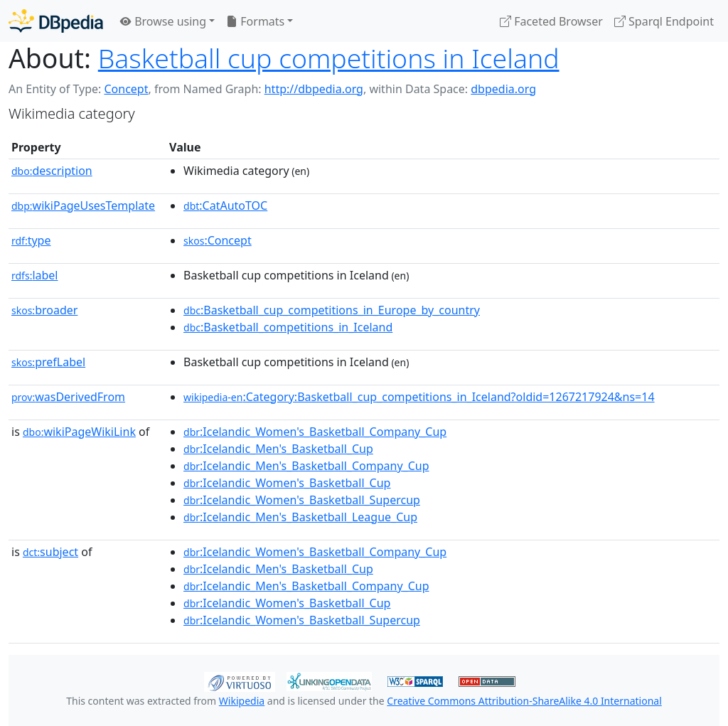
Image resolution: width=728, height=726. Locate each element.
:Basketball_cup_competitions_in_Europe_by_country (332, 310)
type (31, 240)
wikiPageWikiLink (79, 432)
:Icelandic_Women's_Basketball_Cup (287, 483)
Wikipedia (242, 701)
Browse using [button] (163, 21)
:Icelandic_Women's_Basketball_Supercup (302, 500)
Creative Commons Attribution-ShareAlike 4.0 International (524, 701)
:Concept (218, 240)
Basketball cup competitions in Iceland (329, 58)
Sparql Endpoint (664, 21)
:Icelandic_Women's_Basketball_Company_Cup (315, 432)
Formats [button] (255, 21)
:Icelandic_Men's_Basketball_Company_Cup (306, 466)
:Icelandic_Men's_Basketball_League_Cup (300, 517)
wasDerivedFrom (68, 397)
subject (50, 552)
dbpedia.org (503, 89)
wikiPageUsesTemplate (83, 205)
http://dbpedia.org (314, 89)
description (52, 171)
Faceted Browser (551, 21)
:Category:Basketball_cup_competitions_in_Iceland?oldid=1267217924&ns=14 (419, 397)
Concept (126, 89)
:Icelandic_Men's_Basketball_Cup (278, 449)
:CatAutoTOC (225, 205)
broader (44, 310)
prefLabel (48, 362)
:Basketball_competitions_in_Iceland (288, 327)
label (35, 275)
